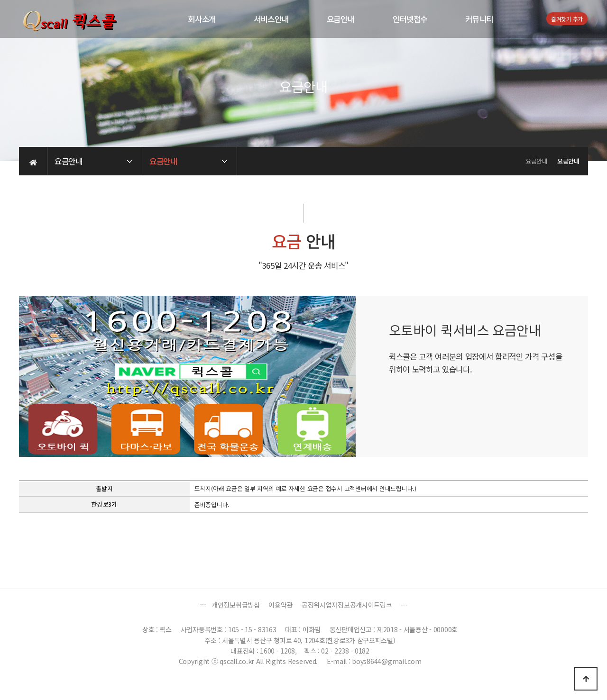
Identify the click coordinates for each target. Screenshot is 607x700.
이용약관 (281, 605)
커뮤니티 (479, 19)
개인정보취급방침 (236, 605)
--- (404, 605)
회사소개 (202, 19)
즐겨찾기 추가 (567, 19)
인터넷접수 (410, 19)
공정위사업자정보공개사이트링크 (347, 605)
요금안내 (341, 19)
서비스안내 (271, 19)
